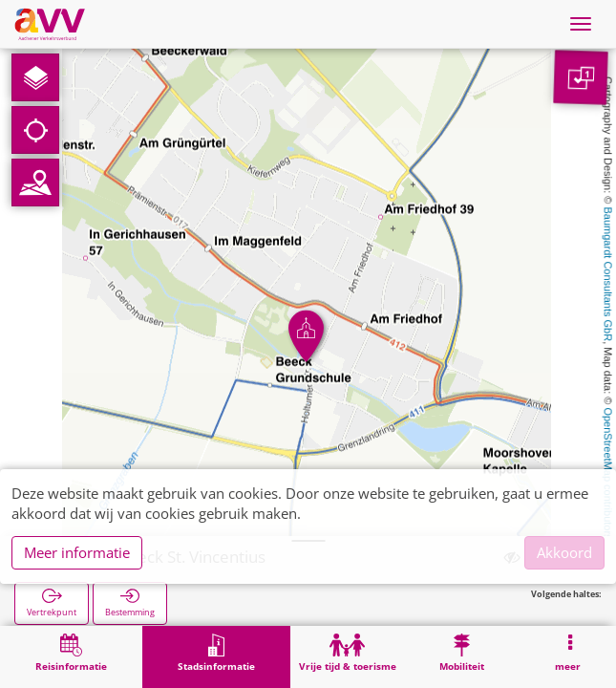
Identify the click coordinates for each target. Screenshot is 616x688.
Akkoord (564, 552)
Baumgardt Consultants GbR (608, 275)
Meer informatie (77, 552)
